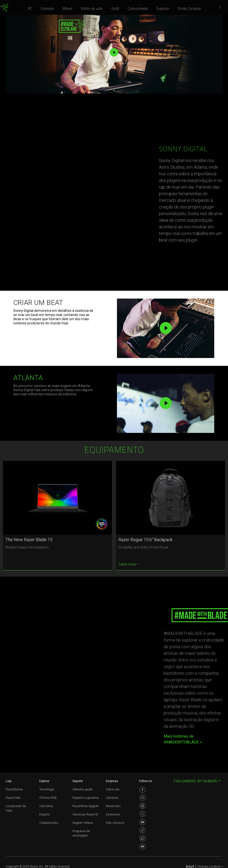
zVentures (113, 814)
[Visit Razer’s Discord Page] (142, 846)
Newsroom (113, 806)
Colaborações (49, 823)
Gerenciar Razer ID (85, 814)
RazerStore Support (85, 806)
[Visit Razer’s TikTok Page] (142, 830)
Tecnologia (47, 789)
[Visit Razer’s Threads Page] (142, 806)
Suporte (78, 781)
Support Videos (83, 823)
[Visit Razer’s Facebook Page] (142, 790)
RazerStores (14, 789)
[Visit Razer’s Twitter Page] (142, 814)
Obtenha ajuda (82, 789)
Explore (44, 781)
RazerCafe (13, 798)
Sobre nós (113, 789)
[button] (222, 8)
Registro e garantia (85, 798)
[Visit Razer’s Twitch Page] (142, 838)
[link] (4, 8)
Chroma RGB (48, 798)
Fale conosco (115, 823)
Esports (44, 814)
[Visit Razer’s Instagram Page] (142, 798)
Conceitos (46, 806)
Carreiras (112, 798)
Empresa (112, 781)
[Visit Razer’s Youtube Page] (142, 822)
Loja (9, 781)
